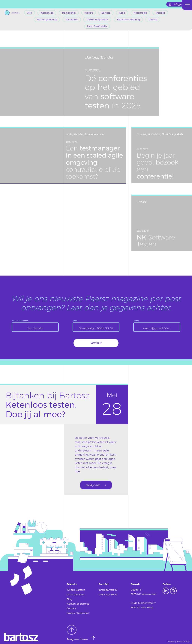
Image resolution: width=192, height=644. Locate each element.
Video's (89, 13)
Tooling (153, 19)
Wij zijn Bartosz (76, 590)
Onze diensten (76, 594)
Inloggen (178, 4)
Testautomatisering (128, 19)
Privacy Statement (78, 612)
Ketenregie (140, 13)
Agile (122, 13)
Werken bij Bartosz (78, 603)
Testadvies (72, 19)
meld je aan (93, 485)
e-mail (136, 321)
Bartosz (106, 13)
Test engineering (47, 19)
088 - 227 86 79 (108, 594)
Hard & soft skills (97, 26)
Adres (75, 321)
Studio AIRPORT (183, 640)
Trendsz (160, 13)
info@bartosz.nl (108, 590)
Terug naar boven (78, 631)
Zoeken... (13, 13)
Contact (71, 607)
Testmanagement (97, 19)
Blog (69, 598)
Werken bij (47, 13)
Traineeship (69, 13)
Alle (30, 13)
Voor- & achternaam (20, 321)
